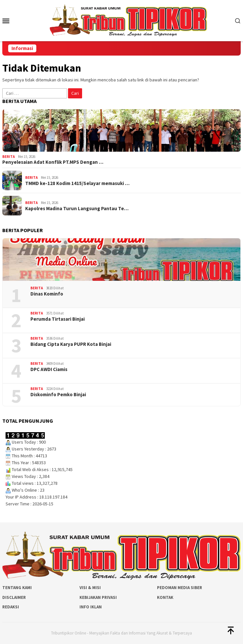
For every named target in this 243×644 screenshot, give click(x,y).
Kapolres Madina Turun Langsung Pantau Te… (77, 209)
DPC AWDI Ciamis (49, 369)
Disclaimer (14, 597)
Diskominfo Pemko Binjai (58, 395)
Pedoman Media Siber (180, 588)
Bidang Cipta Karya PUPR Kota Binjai (71, 344)
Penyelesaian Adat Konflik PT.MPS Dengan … (53, 162)
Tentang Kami (17, 588)
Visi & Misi (90, 588)
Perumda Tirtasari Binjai (58, 319)
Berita (9, 157)
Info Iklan (91, 607)
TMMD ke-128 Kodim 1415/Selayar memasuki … (77, 183)
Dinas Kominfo (47, 294)
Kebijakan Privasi (98, 597)
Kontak (165, 597)
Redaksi (11, 607)
